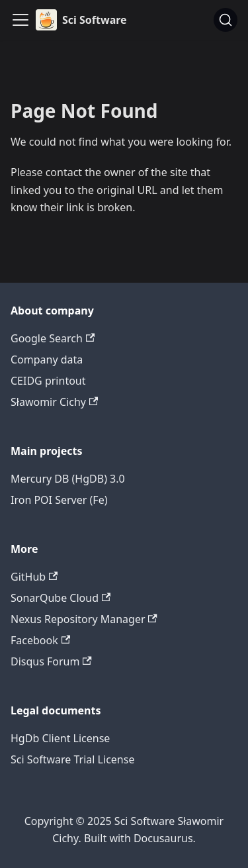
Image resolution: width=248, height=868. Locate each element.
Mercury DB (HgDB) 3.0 (68, 479)
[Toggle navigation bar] (21, 20)
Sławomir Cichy (54, 402)
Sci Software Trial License (72, 759)
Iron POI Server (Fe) (59, 500)
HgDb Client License (60, 738)
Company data (47, 360)
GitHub (34, 577)
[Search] (226, 20)
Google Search (53, 338)
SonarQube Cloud (61, 598)
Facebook (40, 640)
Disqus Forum (51, 661)
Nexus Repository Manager (84, 619)
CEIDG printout (48, 381)
